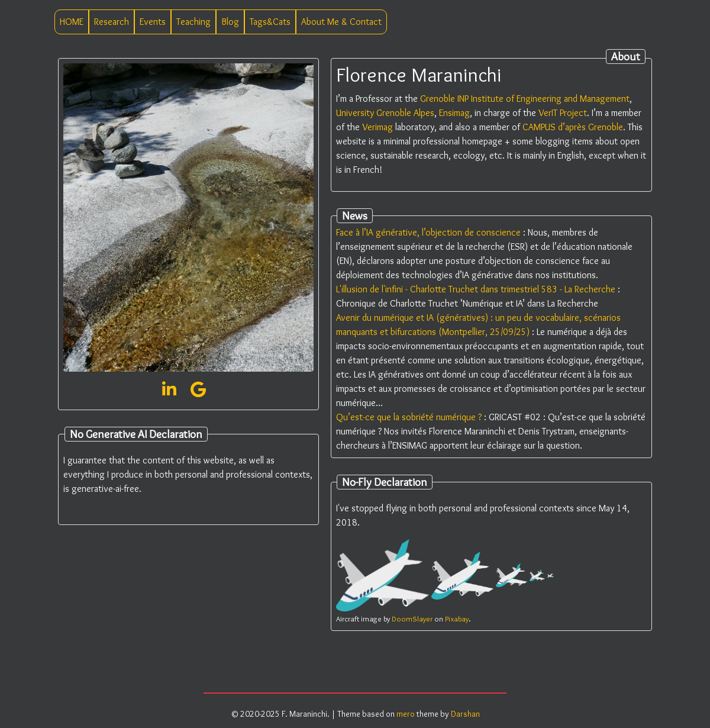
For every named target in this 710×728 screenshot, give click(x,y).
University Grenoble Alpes (385, 113)
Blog (230, 22)
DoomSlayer (412, 619)
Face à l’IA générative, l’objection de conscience (428, 232)
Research (112, 22)
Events (153, 22)
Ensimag (454, 113)
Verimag (377, 127)
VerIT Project (563, 113)
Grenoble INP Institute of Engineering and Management (525, 99)
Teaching (193, 22)
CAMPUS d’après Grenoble (573, 127)
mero (406, 714)
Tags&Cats (270, 22)
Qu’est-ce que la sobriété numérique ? (409, 417)
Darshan (465, 714)
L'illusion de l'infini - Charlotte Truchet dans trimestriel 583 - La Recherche (476, 289)
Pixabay (457, 619)
